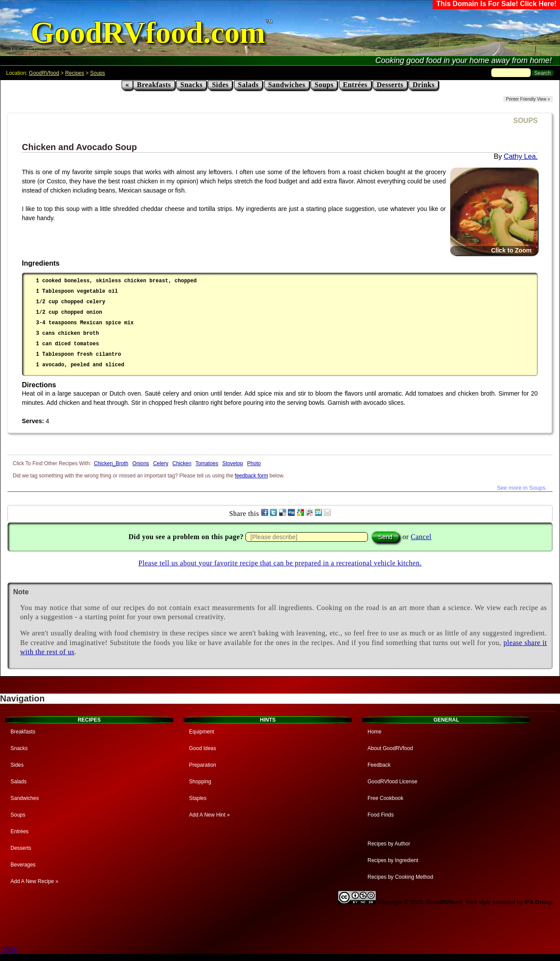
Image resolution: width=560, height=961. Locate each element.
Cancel (421, 537)
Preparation (203, 765)
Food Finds (381, 815)
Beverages (23, 865)
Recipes (75, 73)
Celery (161, 463)
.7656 (9, 950)
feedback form (252, 476)
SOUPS (525, 121)
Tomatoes (207, 463)
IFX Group (539, 902)
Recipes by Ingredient (393, 860)
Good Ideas (203, 748)
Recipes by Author (389, 844)
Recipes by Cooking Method (400, 877)
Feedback (379, 765)
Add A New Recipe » (34, 881)
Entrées (355, 85)
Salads (248, 85)
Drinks (423, 85)
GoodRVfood (44, 73)
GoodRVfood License (392, 782)
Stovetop (233, 463)
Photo (254, 463)
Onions (141, 463)
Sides (220, 85)
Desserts (390, 85)
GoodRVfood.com (148, 33)
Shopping (200, 782)
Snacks (191, 85)
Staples (198, 798)
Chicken (182, 463)
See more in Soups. (522, 488)
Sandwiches (287, 85)
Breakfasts (154, 85)
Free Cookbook (385, 798)
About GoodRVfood (390, 748)
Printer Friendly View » (528, 99)
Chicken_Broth (111, 463)
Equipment (201, 732)
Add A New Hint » (209, 815)
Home (374, 732)
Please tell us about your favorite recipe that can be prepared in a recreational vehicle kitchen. (280, 563)
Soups (98, 73)
